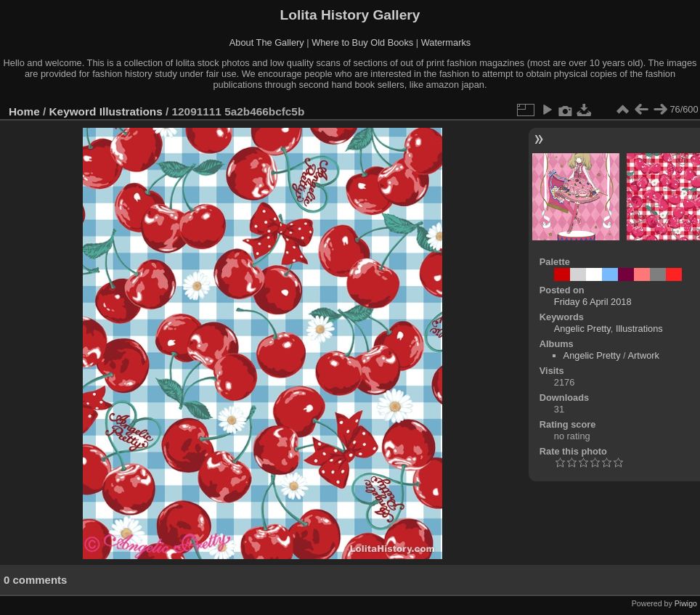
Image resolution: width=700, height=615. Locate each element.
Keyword (73, 111)
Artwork (644, 355)
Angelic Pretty (582, 329)
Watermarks (446, 42)
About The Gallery (267, 42)
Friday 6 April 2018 (593, 302)
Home (24, 111)
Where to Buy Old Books (362, 42)
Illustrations (131, 111)
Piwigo (686, 603)
